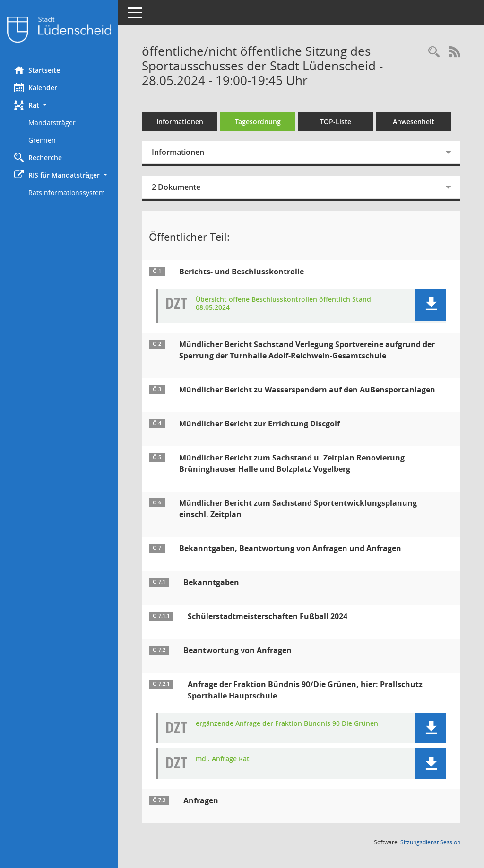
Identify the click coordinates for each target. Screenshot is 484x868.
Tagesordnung (258, 122)
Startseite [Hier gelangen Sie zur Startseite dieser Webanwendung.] (37, 70)
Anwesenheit (414, 122)
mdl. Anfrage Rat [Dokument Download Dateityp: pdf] (223, 759)
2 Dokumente (176, 187)
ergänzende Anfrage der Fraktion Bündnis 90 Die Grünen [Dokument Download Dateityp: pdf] (287, 724)
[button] (59, 105)
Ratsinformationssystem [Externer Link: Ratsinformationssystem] (67, 192)
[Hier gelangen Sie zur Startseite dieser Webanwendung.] (59, 30)
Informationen (180, 122)
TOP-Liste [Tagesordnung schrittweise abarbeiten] (336, 122)
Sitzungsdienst (430, 842)
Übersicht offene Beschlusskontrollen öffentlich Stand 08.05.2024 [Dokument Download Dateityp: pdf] (283, 304)
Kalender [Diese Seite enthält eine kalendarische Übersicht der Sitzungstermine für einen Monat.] (36, 87)
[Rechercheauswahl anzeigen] (434, 52)
